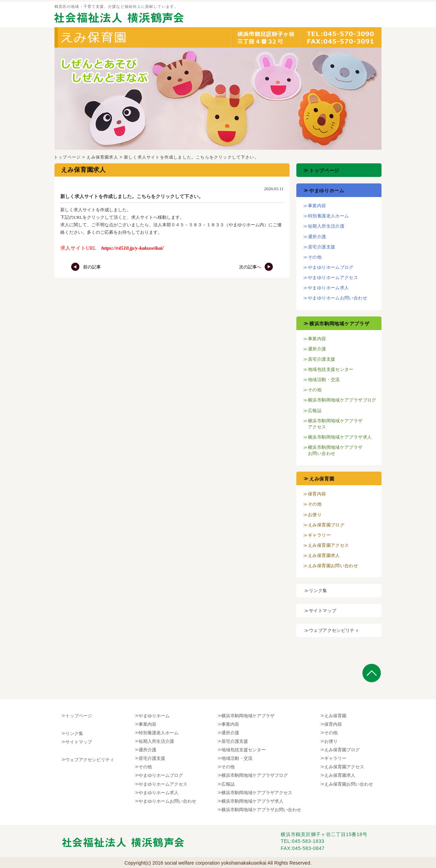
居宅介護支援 (322, 247)
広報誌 (315, 411)
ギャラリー (319, 535)
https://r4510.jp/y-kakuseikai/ (133, 248)
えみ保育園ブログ (326, 525)
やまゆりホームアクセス (333, 277)
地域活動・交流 (324, 380)
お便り (315, 515)
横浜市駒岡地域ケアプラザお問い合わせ (261, 810)
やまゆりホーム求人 (329, 288)
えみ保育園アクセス (329, 545)
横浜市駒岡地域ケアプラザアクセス (257, 793)
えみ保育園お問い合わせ (333, 566)
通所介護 (317, 237)
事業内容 (317, 206)
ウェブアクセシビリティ (334, 630)
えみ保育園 (322, 479)
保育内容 (317, 494)
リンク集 (318, 591)
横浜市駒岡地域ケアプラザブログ (342, 400)
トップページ (67, 157)
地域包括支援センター (331, 369)
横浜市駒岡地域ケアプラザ (339, 324)
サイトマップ (323, 611)
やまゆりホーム (327, 191)
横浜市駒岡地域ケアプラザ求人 (340, 437)
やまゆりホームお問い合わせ (338, 298)
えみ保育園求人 (102, 157)
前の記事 (86, 267)
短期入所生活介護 (326, 226)
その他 (315, 257)
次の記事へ (256, 267)
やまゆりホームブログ (331, 267)
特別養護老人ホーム (329, 216)
